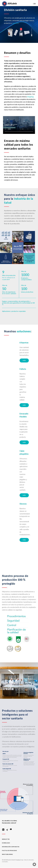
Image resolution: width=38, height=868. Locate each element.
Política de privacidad (9, 851)
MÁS (24, 360)
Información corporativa (11, 847)
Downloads (6, 843)
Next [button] (33, 247)
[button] (34, 864)
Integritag (30, 97)
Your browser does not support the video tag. (19, 125)
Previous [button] (5, 247)
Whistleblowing (7, 854)
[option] (19, 248)
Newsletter (6, 839)
